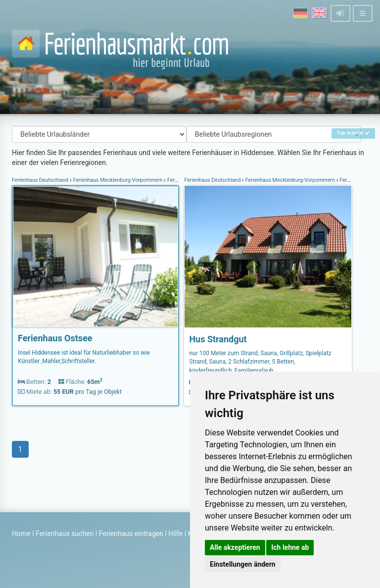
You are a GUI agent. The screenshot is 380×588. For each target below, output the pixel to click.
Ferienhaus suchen (65, 534)
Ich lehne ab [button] (290, 547)
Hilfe (175, 534)
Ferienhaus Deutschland (41, 180)
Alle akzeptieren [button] (235, 547)
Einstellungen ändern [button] (243, 564)
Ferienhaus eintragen (131, 534)
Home (21, 534)
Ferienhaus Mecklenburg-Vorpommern (118, 180)
